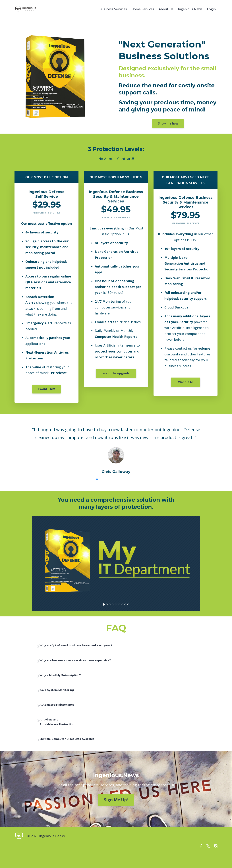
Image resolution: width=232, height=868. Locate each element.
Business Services (113, 9)
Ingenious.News (190, 9)
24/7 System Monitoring (66, 694)
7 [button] (130, 479)
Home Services (143, 9)
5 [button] (119, 479)
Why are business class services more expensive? (88, 662)
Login (211, 9)
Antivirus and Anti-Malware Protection (66, 729)
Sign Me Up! (116, 809)
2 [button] (102, 479)
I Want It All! (186, 382)
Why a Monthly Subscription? (70, 678)
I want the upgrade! (116, 373)
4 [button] (113, 479)
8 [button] (135, 479)
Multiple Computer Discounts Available (78, 748)
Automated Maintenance (66, 710)
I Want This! (46, 389)
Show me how (168, 123)
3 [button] (108, 479)
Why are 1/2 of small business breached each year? (89, 646)
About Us (166, 9)
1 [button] (97, 479)
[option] (116, 447)
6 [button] (124, 479)
